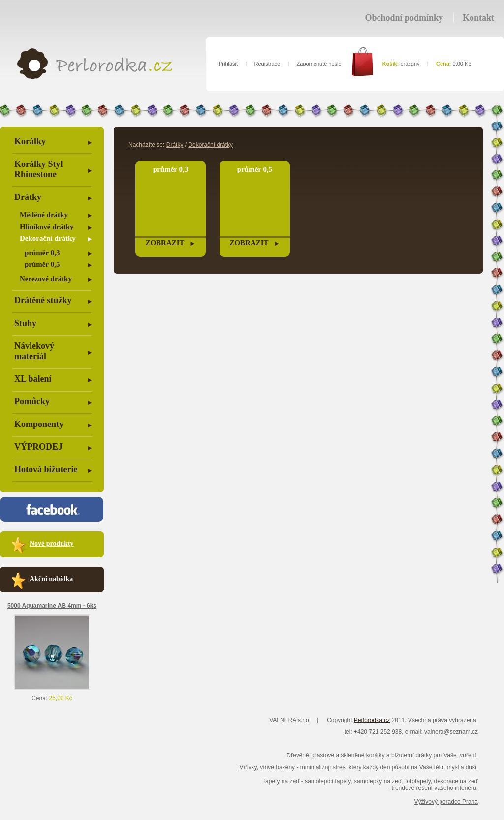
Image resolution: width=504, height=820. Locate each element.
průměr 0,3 (42, 253)
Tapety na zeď (281, 781)
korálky (376, 755)
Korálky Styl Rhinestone (39, 169)
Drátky (28, 197)
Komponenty (39, 424)
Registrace (268, 64)
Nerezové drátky (46, 279)
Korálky (30, 141)
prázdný (410, 64)
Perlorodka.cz (372, 720)
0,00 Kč (462, 64)
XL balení (33, 379)
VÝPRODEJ (38, 447)
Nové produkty (52, 543)
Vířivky (248, 767)
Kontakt (478, 18)
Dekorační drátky (48, 238)
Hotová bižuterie (46, 469)
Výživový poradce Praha (446, 802)
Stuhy (25, 323)
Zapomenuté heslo (319, 64)
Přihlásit (228, 64)
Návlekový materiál (34, 351)
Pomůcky (32, 401)
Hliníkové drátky (47, 227)
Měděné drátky (44, 215)
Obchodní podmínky (404, 18)
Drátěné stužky (43, 300)
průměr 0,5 (42, 264)
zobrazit (165, 243)
